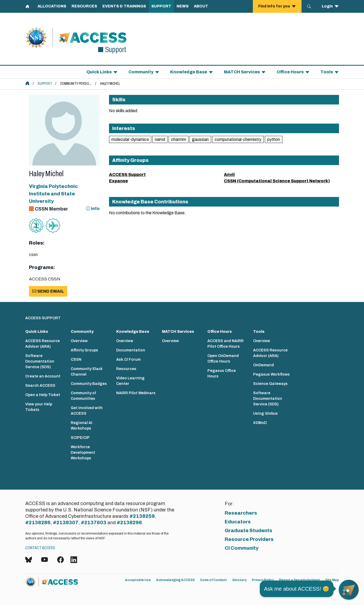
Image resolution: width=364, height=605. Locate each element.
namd (160, 139)
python (274, 139)
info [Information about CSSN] (93, 209)
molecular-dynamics (130, 139)
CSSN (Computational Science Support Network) (277, 181)
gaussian (200, 139)
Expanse (118, 181)
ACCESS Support (127, 175)
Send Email (48, 291)
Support (45, 84)
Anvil (229, 175)
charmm (179, 139)
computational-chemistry (238, 139)
